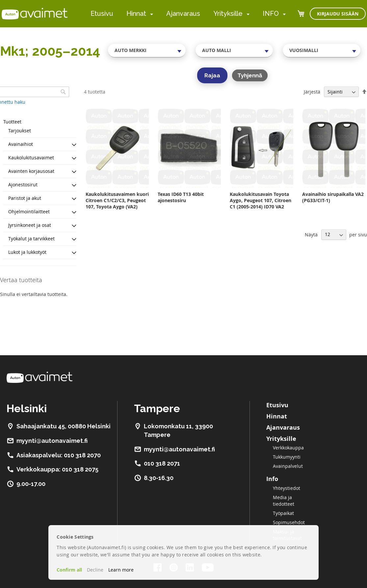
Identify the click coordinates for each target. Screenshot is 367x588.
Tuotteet (12, 122)
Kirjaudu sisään (338, 14)
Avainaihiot (21, 144)
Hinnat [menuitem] (136, 13)
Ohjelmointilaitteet (29, 212)
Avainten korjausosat (31, 171)
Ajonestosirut (23, 185)
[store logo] (35, 13)
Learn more (121, 570)
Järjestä (312, 92)
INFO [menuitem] (271, 13)
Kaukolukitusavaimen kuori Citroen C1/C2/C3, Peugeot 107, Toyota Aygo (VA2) (117, 200)
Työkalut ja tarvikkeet (31, 239)
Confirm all (69, 570)
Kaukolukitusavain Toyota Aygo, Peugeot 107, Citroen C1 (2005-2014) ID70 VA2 (261, 200)
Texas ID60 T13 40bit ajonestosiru (181, 197)
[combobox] (147, 50)
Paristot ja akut (25, 198)
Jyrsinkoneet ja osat (30, 225)
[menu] (188, 14)
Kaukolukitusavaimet (31, 158)
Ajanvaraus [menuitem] (183, 13)
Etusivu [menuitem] (102, 13)
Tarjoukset (20, 131)
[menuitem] (150, 14)
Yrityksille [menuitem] (228, 13)
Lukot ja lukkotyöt (27, 252)
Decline (95, 570)
